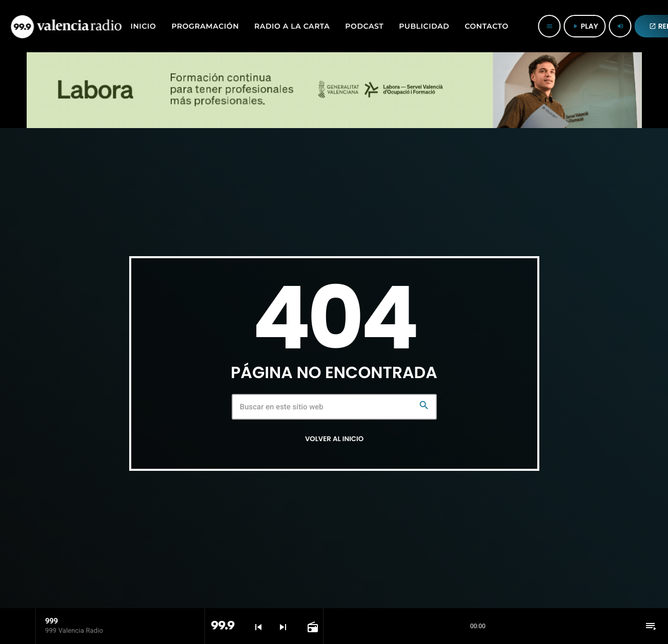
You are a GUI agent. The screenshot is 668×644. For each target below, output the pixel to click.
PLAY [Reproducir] (585, 26)
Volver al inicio (334, 439)
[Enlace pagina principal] (66, 26)
